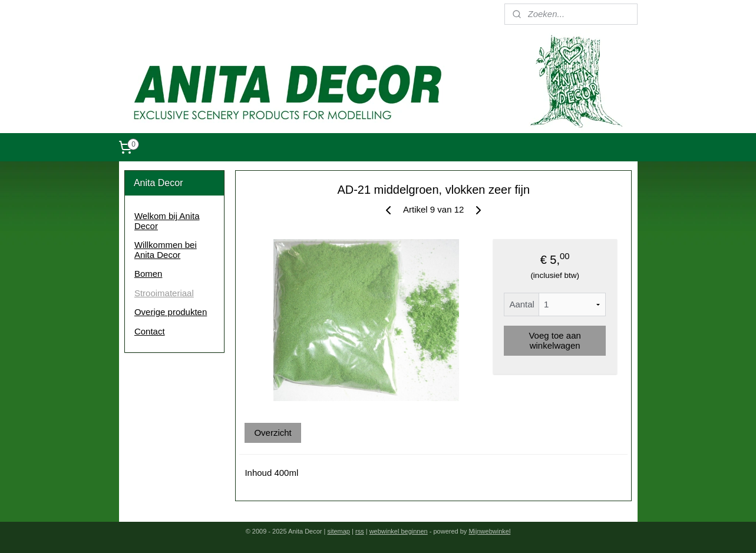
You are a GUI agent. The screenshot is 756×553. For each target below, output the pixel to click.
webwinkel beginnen (399, 531)
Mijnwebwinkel (489, 531)
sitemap (339, 531)
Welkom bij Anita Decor (167, 221)
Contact (150, 331)
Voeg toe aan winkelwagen (555, 340)
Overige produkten (171, 312)
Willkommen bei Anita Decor (166, 250)
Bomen (148, 274)
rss (360, 531)
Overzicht (273, 433)
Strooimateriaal (164, 293)
